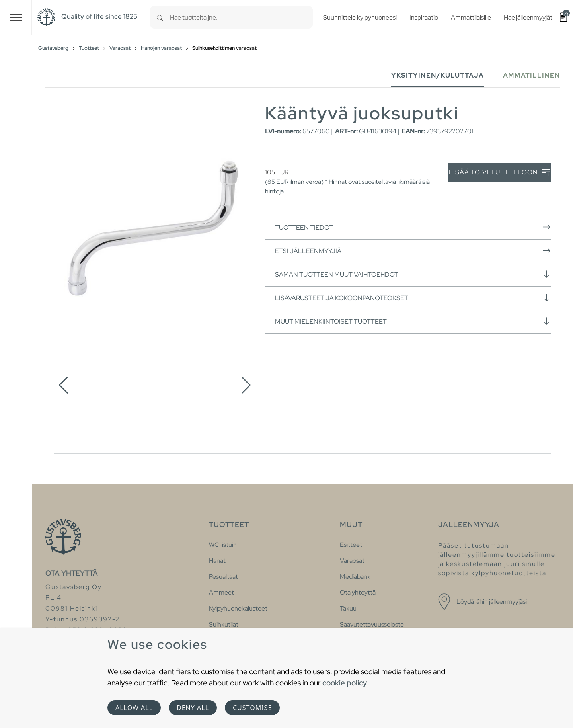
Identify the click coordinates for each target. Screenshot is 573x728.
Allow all (134, 708)
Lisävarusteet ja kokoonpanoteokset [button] (413, 298)
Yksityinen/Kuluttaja (438, 75)
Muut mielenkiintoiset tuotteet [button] (413, 321)
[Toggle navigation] (16, 17)
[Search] (160, 17)
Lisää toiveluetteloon (499, 173)
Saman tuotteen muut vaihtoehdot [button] (413, 274)
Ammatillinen (532, 75)
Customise (252, 708)
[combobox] (241, 17)
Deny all (193, 708)
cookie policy (345, 683)
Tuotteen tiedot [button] (413, 227)
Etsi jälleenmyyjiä (413, 251)
